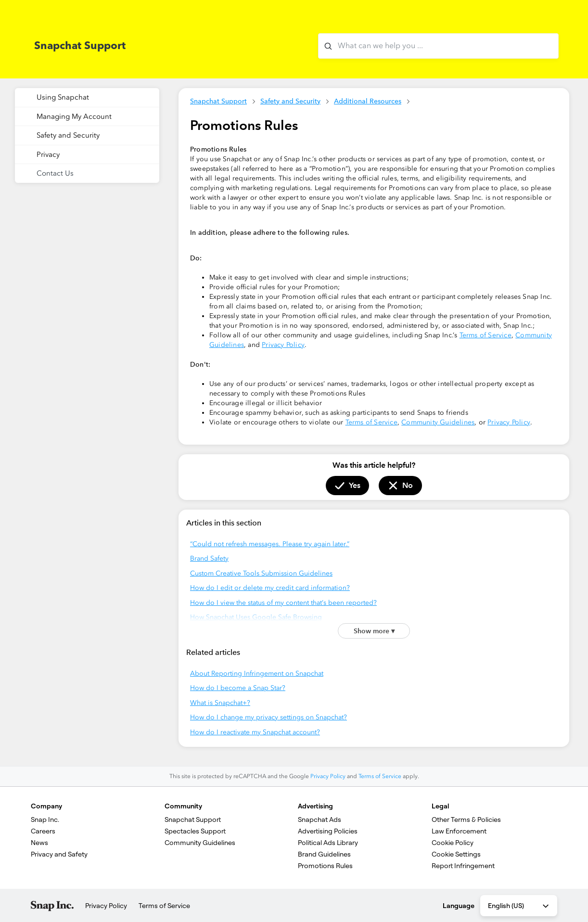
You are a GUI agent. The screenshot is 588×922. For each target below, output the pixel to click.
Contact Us (55, 173)
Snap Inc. (45, 820)
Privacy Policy (283, 345)
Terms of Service (486, 335)
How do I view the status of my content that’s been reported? (283, 603)
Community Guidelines (438, 422)
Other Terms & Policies (466, 820)
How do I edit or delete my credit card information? (270, 588)
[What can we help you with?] (438, 46)
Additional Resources (368, 101)
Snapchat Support (218, 101)
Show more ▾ (374, 631)
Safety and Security (290, 101)
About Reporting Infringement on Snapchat (257, 673)
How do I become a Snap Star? (238, 688)
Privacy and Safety (59, 854)
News (39, 843)
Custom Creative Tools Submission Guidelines (261, 573)
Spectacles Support (195, 831)
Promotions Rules (325, 866)
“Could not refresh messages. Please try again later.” (270, 544)
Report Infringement (463, 866)
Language (459, 906)
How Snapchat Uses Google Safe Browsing (256, 617)
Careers (43, 831)
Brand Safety (209, 558)
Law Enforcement (459, 831)
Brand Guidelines (324, 854)
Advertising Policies (328, 831)
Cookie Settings (456, 854)
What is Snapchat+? (220, 703)
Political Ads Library (328, 843)
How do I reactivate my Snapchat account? (255, 732)
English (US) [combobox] (519, 906)
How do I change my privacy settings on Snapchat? (268, 717)
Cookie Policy (453, 843)
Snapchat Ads (320, 820)
